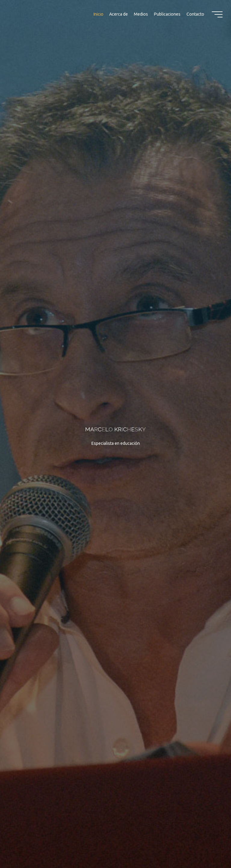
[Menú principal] (217, 14)
